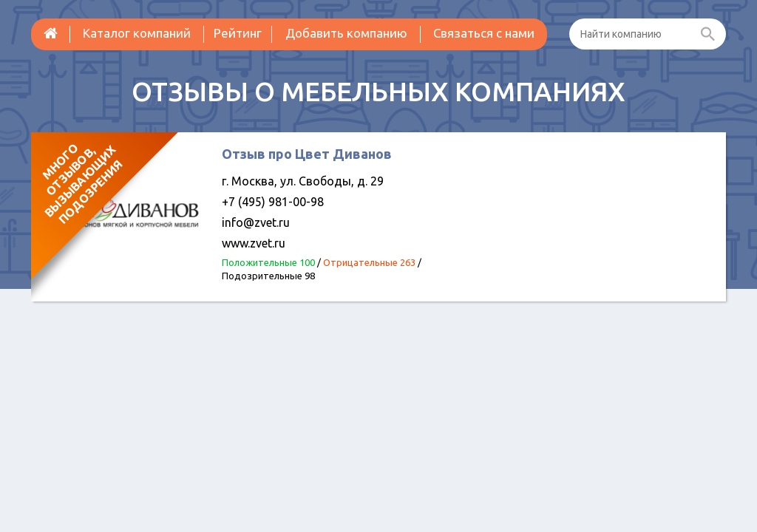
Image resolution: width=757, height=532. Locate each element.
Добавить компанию (346, 33)
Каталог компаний (137, 33)
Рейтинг (238, 33)
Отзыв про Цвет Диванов (307, 154)
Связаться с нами (484, 33)
